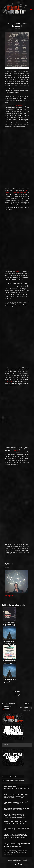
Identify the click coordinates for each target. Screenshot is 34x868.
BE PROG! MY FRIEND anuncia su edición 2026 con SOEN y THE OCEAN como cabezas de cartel (16, 796)
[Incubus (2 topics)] (22, 777)
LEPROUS (9, 381)
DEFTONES (19, 272)
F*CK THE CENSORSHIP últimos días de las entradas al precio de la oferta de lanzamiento (17, 845)
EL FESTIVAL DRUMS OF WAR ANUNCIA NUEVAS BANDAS (15, 823)
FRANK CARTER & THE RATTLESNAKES (17, 192)
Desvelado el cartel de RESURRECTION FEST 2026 (17, 829)
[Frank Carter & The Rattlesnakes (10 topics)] (10, 780)
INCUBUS (17, 451)
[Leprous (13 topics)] (22, 780)
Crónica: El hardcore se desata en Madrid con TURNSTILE (16, 809)
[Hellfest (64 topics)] (11, 777)
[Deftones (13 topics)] (16, 777)
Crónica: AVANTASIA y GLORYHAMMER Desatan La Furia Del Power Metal (15, 852)
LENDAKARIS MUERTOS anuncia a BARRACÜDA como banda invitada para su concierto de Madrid (17, 816)
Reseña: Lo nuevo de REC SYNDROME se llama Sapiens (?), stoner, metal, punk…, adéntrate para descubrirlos (16, 836)
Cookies (10, 860)
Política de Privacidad (20, 860)
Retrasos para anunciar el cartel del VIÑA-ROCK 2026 (16, 803)
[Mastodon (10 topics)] (5, 777)
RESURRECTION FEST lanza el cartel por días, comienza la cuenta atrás (16, 788)
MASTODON (20, 106)
